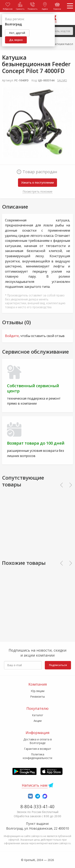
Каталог (38, 715)
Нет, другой (17, 33)
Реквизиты (37, 696)
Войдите (12, 336)
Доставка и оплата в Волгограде (38, 741)
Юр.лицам (38, 691)
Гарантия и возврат (38, 749)
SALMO (62, 80)
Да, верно (16, 40)
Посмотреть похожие (37, 191)
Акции (38, 721)
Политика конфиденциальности (37, 756)
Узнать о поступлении (37, 182)
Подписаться (58, 665)
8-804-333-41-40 (37, 806)
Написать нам (35, 785)
